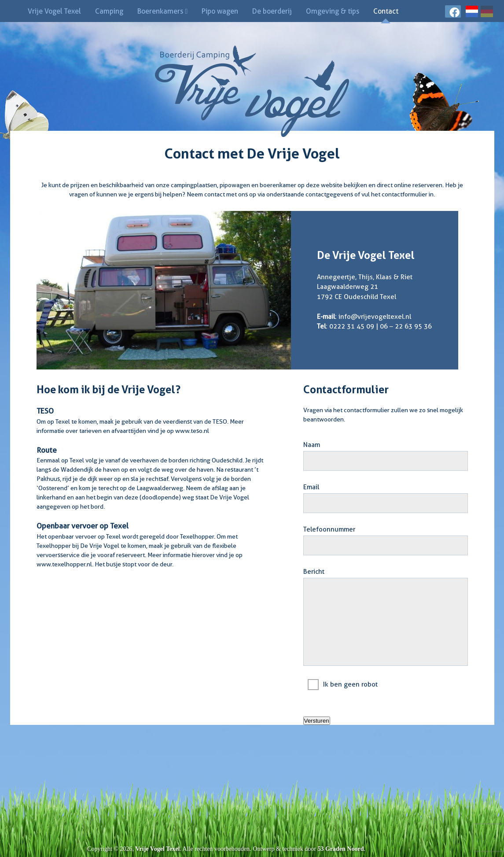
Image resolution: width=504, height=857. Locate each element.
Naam (312, 445)
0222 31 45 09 (352, 326)
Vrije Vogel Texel (54, 11)
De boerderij (272, 11)
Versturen (317, 721)
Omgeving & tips (333, 11)
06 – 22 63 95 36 (406, 326)
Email (311, 487)
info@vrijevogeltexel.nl (375, 317)
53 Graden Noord (340, 849)
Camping (109, 11)
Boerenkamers (160, 11)
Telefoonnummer (329, 529)
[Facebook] (453, 14)
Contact (386, 11)
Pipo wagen (220, 11)
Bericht (314, 572)
